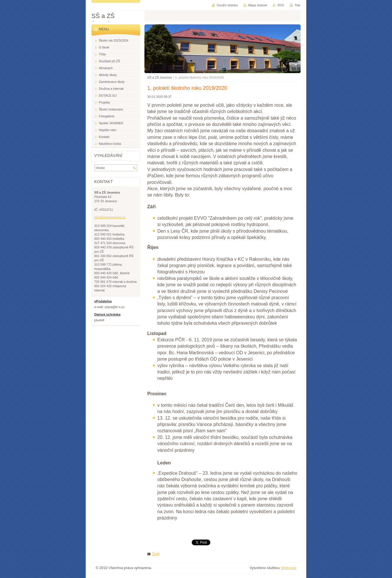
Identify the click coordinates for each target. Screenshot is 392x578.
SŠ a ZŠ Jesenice (160, 77)
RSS (281, 5)
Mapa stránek (258, 5)
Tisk (297, 5)
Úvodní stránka (227, 5)
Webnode (288, 568)
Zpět (156, 554)
